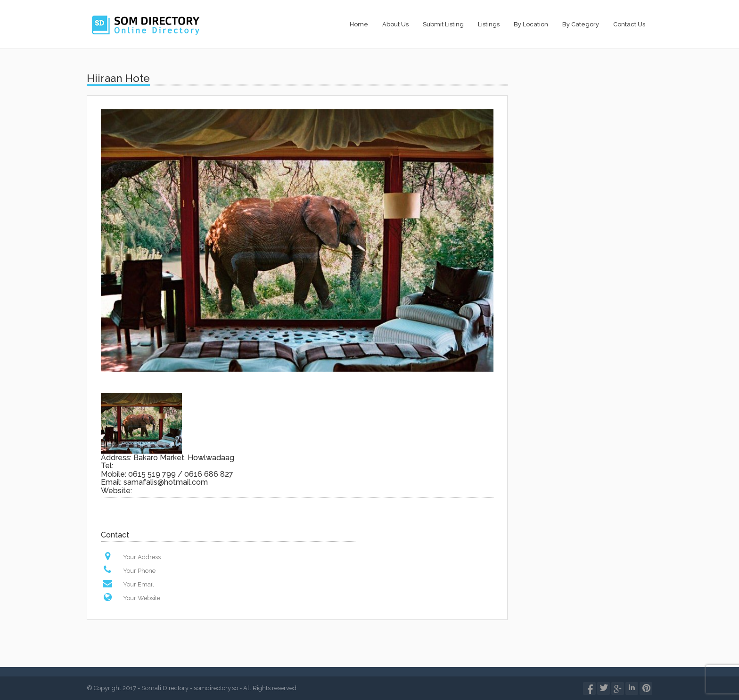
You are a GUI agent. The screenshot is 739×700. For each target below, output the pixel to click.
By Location (531, 24)
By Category (581, 24)
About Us (395, 24)
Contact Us (629, 24)
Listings (489, 24)
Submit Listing (443, 24)
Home (359, 24)
